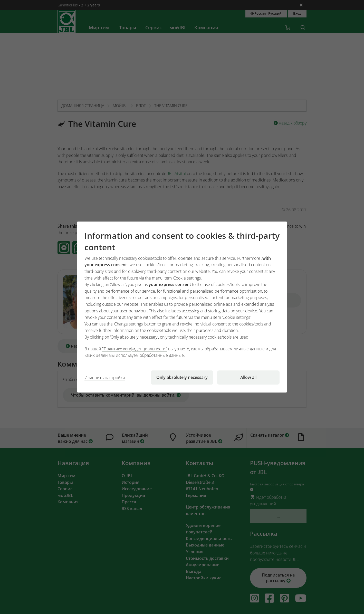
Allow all (248, 377)
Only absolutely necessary (182, 377)
